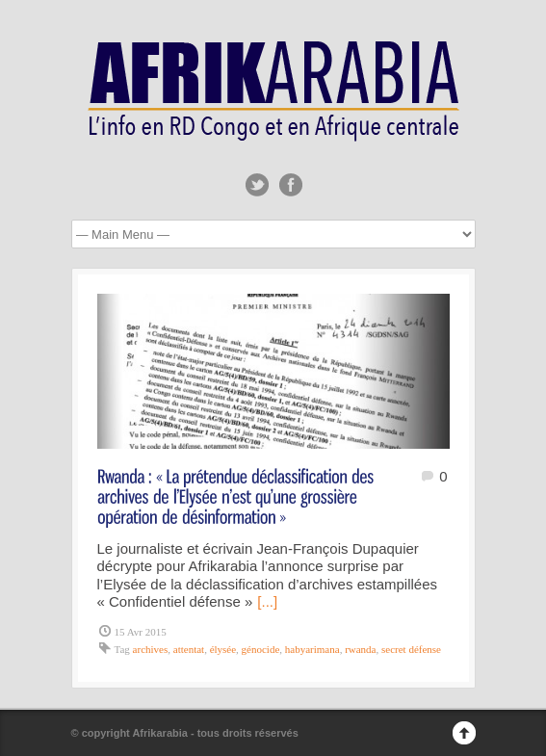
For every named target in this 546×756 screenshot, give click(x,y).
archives (151, 649)
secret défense (411, 649)
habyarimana (312, 649)
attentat (189, 649)
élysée (223, 649)
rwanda (360, 649)
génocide (261, 649)
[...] (267, 601)
